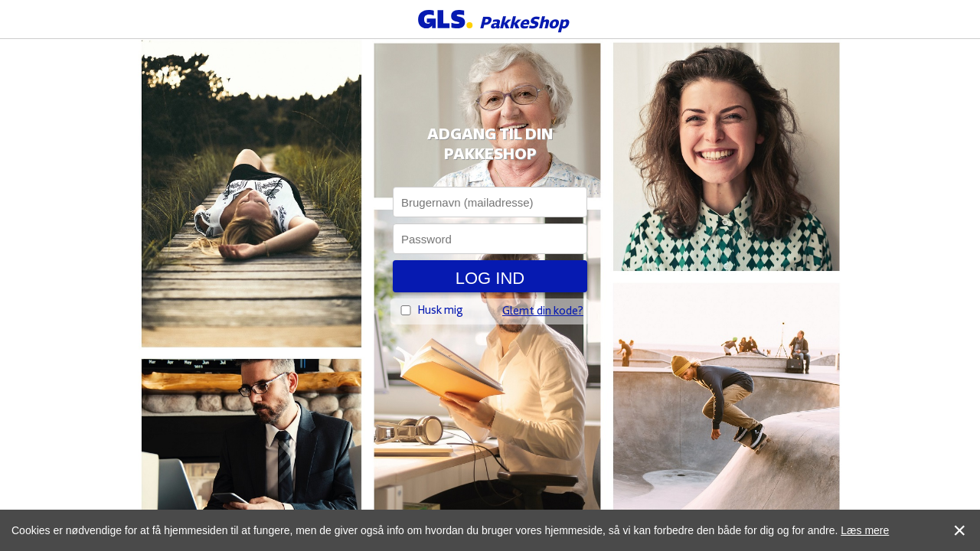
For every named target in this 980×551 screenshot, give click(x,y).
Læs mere (865, 530)
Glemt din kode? (543, 312)
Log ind (490, 278)
